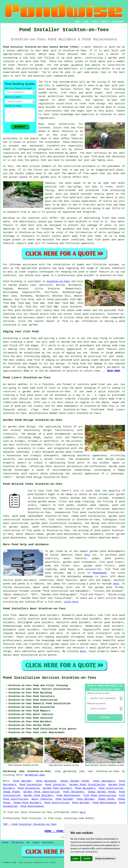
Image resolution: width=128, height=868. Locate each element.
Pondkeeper (100, 573)
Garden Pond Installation (87, 785)
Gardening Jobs (35, 775)
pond (121, 82)
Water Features (42, 799)
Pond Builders (18, 842)
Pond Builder (22, 781)
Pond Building (46, 781)
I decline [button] (87, 858)
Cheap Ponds (11, 792)
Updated (36, 842)
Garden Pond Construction (42, 792)
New (28, 842)
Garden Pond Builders (57, 788)
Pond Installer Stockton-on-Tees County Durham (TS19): (41, 47)
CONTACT (105, 22)
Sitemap (5, 842)
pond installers (94, 314)
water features (69, 100)
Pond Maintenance (68, 795)
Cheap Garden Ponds (75, 781)
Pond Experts (48, 842)
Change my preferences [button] (105, 858)
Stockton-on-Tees (58, 281)
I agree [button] (76, 858)
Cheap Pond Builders (27, 803)
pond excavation (104, 527)
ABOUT (95, 22)
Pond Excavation (31, 785)
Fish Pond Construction (100, 795)
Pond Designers (104, 781)
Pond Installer (55, 785)
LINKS (86, 22)
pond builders (24, 310)
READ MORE (114, 371)
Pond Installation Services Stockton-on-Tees (50, 678)
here (116, 584)
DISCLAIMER (118, 22)
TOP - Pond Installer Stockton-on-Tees (30, 824)
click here (71, 602)
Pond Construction (111, 788)
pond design (27, 427)
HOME (77, 22)
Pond (6, 281)
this (87, 555)
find (13, 615)
